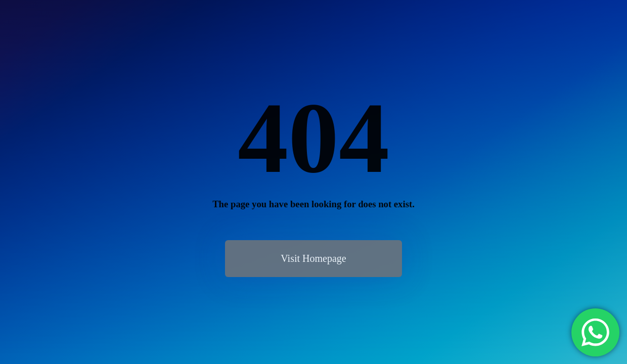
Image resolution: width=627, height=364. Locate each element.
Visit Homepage (313, 258)
